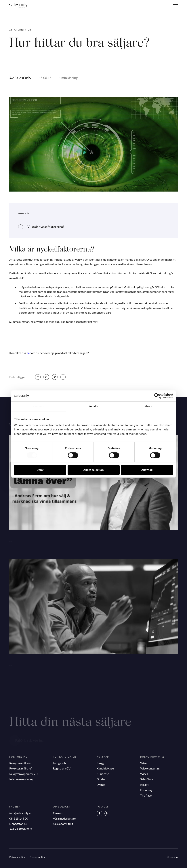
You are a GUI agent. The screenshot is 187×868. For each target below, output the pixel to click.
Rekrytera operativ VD (23, 774)
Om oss (58, 813)
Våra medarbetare (64, 818)
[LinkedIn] (107, 813)
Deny (40, 470)
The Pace (146, 795)
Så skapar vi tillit (63, 824)
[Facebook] (99, 813)
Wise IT (145, 774)
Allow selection (93, 470)
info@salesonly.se (20, 813)
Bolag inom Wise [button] (152, 757)
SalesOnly (147, 779)
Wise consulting (150, 768)
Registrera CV (62, 768)
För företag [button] (18, 757)
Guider (101, 779)
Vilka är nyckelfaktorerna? (46, 227)
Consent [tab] (39, 406)
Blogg (100, 763)
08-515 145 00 (19, 818)
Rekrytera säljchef (21, 768)
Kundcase (103, 774)
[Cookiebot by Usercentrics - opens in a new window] (157, 396)
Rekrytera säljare (20, 763)
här (29, 353)
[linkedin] (46, 377)
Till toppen (172, 857)
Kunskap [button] (103, 757)
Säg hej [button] (15, 807)
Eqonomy (146, 790)
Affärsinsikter (20, 30)
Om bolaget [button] (62, 807)
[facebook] (38, 377)
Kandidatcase (105, 768)
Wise (143, 763)
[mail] (63, 377)
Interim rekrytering (21, 779)
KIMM (144, 785)
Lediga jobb (60, 763)
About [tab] (148, 406)
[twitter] (55, 377)
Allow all (147, 470)
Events (101, 785)
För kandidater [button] (65, 757)
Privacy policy (17, 857)
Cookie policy (38, 857)
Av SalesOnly (20, 78)
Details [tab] (93, 406)
